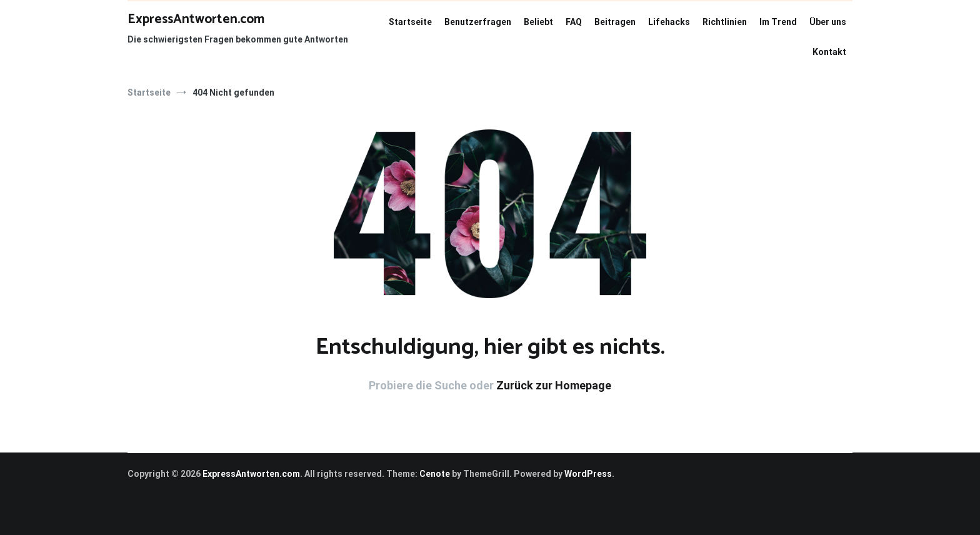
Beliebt (538, 22)
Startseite (410, 22)
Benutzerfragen (478, 22)
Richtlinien (725, 22)
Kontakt (829, 52)
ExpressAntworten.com (196, 19)
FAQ (574, 22)
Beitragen (615, 22)
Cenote (435, 474)
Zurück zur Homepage (554, 385)
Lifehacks (669, 22)
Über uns (828, 22)
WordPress (588, 474)
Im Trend (778, 22)
